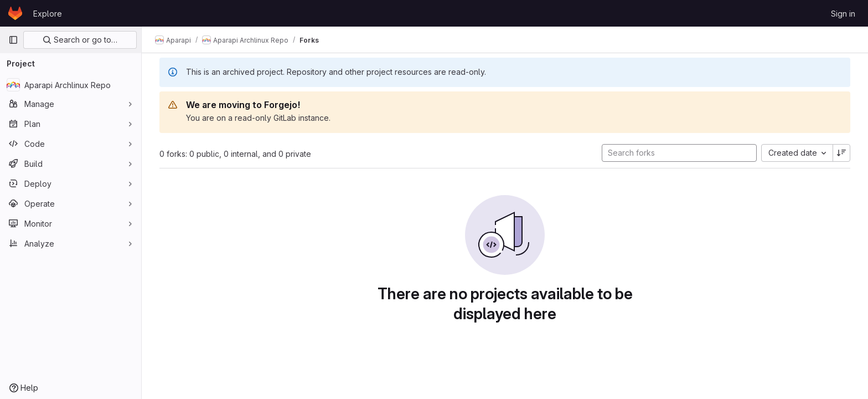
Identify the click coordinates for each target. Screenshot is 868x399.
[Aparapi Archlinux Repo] (71, 85)
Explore (48, 14)
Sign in (843, 14)
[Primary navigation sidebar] (13, 40)
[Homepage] (15, 13)
